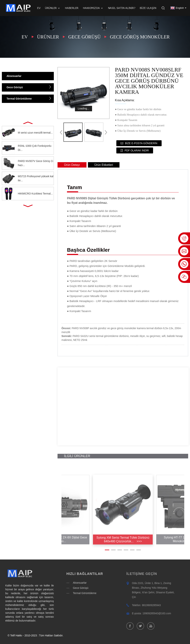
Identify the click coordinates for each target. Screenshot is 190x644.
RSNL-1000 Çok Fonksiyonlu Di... (35, 148)
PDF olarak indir (137, 150)
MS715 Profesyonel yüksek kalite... (36, 178)
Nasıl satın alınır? (122, 8)
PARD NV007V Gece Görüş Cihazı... (35, 163)
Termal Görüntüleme (19, 99)
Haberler (72, 8)
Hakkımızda (93, 8)
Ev (39, 8)
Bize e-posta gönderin (141, 143)
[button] (28, 122)
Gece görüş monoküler (140, 37)
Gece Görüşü (84, 37)
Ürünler (53, 8)
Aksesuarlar (14, 76)
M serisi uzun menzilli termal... (35, 133)
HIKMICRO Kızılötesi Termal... (35, 194)
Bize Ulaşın (148, 8)
